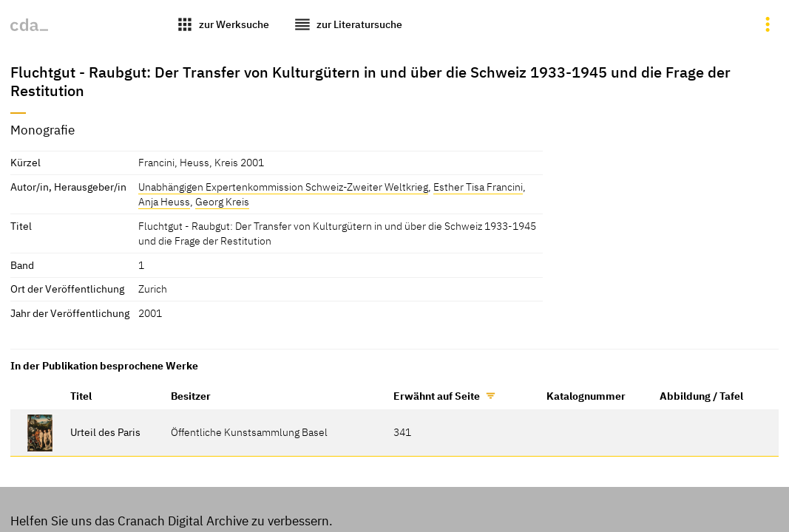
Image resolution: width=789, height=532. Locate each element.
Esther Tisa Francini (478, 187)
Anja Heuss (164, 201)
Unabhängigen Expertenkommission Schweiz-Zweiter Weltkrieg (283, 187)
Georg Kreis (222, 201)
